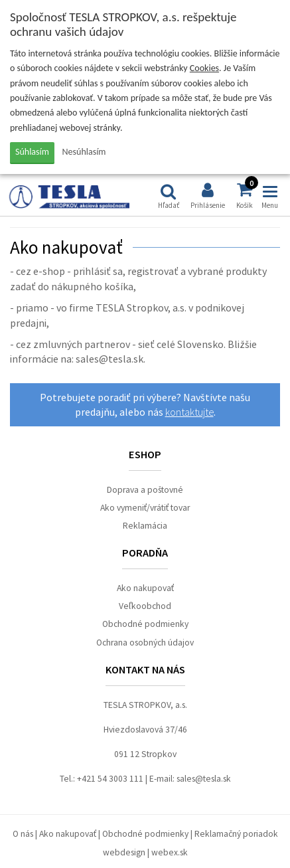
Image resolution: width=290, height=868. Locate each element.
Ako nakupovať (145, 588)
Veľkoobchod (145, 606)
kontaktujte (189, 412)
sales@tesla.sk (204, 779)
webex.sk (170, 852)
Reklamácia (145, 526)
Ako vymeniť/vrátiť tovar (145, 508)
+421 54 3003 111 (110, 779)
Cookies (204, 68)
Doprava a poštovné (145, 490)
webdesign (124, 852)
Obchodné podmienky (145, 624)
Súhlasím (32, 152)
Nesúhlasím (84, 152)
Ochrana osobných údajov (145, 643)
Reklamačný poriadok (236, 834)
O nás (23, 834)
